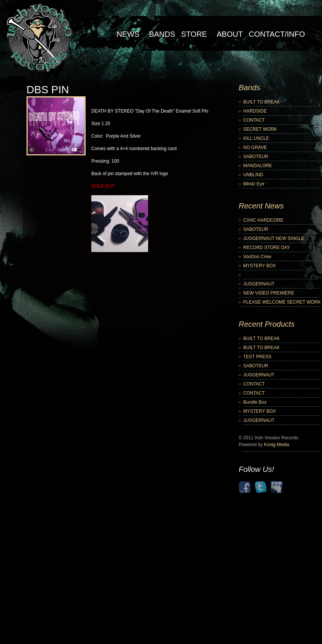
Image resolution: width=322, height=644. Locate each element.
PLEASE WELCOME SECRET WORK (282, 302)
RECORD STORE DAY (267, 248)
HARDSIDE (255, 111)
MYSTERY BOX (259, 266)
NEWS (128, 34)
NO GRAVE (255, 147)
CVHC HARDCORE (263, 220)
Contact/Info (277, 34)
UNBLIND (253, 175)
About (230, 34)
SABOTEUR (256, 157)
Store (194, 34)
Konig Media (277, 445)
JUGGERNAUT (259, 284)
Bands (162, 34)
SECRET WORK (260, 129)
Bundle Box (255, 402)
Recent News (261, 206)
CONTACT (254, 120)
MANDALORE (258, 166)
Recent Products (267, 324)
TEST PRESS (257, 357)
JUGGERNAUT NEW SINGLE (274, 238)
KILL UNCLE (256, 138)
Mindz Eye (254, 184)
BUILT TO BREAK (261, 102)
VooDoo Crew (257, 257)
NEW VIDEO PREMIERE (269, 293)
